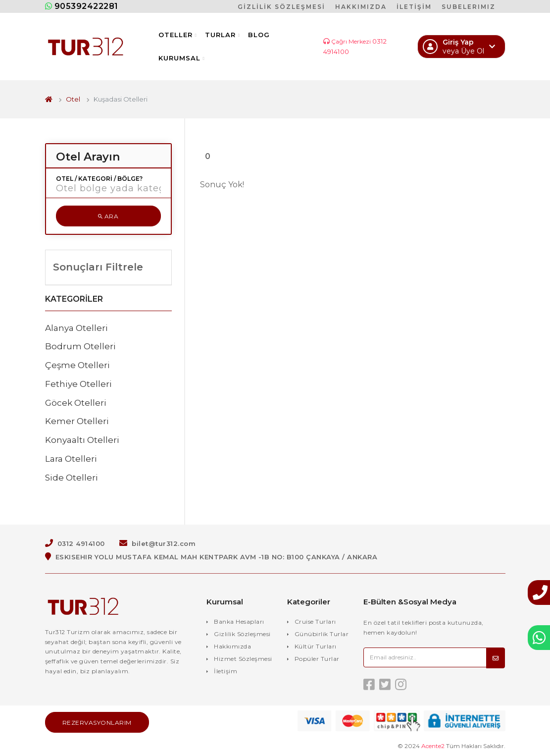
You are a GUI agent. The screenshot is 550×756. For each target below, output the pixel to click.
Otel (73, 99)
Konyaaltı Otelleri (82, 440)
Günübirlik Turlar (322, 634)
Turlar (223, 35)
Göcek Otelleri (76, 403)
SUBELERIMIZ (469, 7)
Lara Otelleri (71, 459)
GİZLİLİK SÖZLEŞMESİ (281, 7)
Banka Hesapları (239, 621)
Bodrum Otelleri (80, 346)
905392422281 (82, 6)
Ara (108, 216)
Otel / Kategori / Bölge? (99, 179)
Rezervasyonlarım (97, 723)
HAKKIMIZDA (361, 7)
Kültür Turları (316, 646)
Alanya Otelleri (76, 328)
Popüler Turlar (317, 659)
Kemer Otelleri (77, 421)
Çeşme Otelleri (77, 365)
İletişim (225, 671)
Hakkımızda (232, 646)
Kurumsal (182, 58)
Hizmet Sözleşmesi (243, 659)
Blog (259, 35)
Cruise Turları (315, 621)
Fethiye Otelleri (78, 384)
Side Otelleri (72, 478)
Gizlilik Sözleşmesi (242, 634)
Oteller (178, 35)
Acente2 (433, 746)
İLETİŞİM (414, 7)
